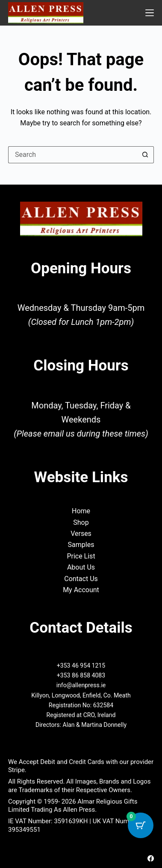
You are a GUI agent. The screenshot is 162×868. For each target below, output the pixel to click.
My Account (81, 590)
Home (81, 511)
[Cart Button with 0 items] (141, 825)
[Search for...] (72, 155)
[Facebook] (151, 858)
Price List (81, 556)
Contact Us (81, 579)
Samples (81, 545)
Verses (81, 534)
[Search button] (145, 155)
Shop (81, 522)
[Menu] (150, 13)
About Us (81, 567)
